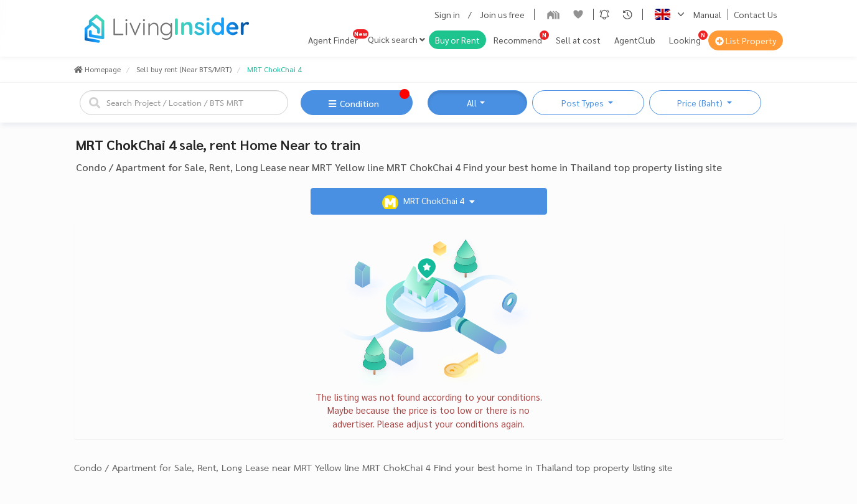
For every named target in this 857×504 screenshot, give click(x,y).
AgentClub (635, 40)
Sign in (447, 14)
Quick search (396, 39)
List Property (746, 40)
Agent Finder (333, 40)
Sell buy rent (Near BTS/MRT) (184, 69)
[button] (604, 14)
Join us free (502, 14)
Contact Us (756, 14)
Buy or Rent (457, 40)
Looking (685, 40)
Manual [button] (707, 14)
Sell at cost (578, 40)
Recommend (518, 40)
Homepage (97, 69)
